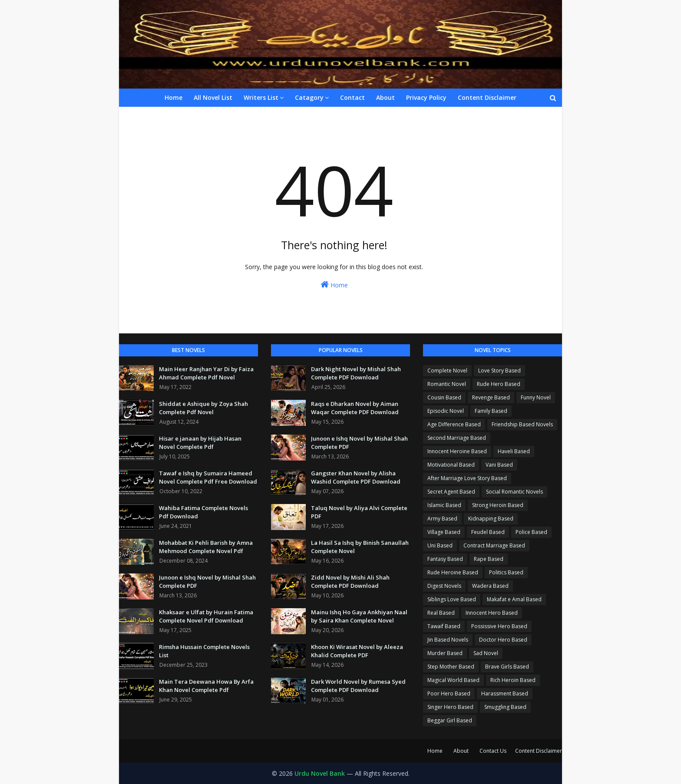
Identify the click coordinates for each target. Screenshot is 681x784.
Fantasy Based (445, 559)
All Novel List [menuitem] (213, 97)
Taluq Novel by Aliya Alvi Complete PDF (359, 512)
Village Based (444, 532)
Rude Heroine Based (453, 572)
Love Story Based (499, 371)
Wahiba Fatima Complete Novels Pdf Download (203, 512)
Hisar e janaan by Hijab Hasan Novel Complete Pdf (200, 443)
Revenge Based (491, 397)
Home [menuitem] (174, 97)
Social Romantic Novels (514, 492)
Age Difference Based (454, 424)
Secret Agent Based (451, 492)
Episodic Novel (446, 411)
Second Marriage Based (457, 438)
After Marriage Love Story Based (467, 478)
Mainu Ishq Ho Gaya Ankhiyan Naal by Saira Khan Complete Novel (359, 616)
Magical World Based (453, 680)
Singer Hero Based (450, 707)
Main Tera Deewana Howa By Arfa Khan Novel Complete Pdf (206, 686)
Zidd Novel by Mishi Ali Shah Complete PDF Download (350, 582)
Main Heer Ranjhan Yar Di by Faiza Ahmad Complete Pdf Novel (206, 373)
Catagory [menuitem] (309, 97)
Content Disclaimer (539, 751)
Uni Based (440, 545)
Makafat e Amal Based (514, 599)
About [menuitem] (385, 97)
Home (334, 285)
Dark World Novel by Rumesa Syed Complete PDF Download (358, 686)
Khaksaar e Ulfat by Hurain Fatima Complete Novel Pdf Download (206, 616)
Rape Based (489, 559)
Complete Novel (447, 371)
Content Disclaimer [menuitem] (487, 97)
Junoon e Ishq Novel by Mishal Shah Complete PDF (207, 582)
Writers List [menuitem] (261, 97)
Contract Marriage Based (494, 545)
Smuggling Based (505, 707)
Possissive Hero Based (499, 626)
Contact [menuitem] (352, 97)
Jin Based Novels (448, 640)
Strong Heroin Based (498, 505)
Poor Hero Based (449, 693)
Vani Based (499, 465)
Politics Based (506, 572)
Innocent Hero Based (492, 613)
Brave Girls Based (507, 667)
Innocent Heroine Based (457, 451)
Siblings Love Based (452, 599)
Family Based (491, 411)
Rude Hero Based (499, 384)
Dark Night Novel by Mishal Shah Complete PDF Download (356, 373)
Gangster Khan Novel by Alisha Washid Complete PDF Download (356, 478)
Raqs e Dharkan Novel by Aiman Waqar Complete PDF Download (355, 408)
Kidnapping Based (491, 519)
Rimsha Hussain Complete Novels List (204, 651)
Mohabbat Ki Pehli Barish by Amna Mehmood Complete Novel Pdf (206, 547)
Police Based (531, 532)
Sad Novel (486, 653)
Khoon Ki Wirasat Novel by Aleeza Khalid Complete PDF (357, 651)
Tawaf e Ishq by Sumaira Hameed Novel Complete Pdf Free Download (208, 478)
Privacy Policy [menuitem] (426, 97)
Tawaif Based (444, 626)
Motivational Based (451, 465)
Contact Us (493, 751)
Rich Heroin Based (513, 680)
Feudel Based (488, 532)
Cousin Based (444, 397)
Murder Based (445, 653)
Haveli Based (514, 451)
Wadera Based (490, 586)
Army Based (442, 519)
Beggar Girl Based (450, 720)
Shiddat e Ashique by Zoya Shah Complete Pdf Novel (203, 408)
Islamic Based (444, 505)
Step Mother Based (451, 667)
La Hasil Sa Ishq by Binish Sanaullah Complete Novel (360, 547)
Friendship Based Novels (522, 424)
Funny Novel (536, 397)
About (461, 751)
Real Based (441, 613)
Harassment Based (505, 693)
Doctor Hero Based (503, 640)
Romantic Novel (447, 384)
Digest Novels (444, 586)
